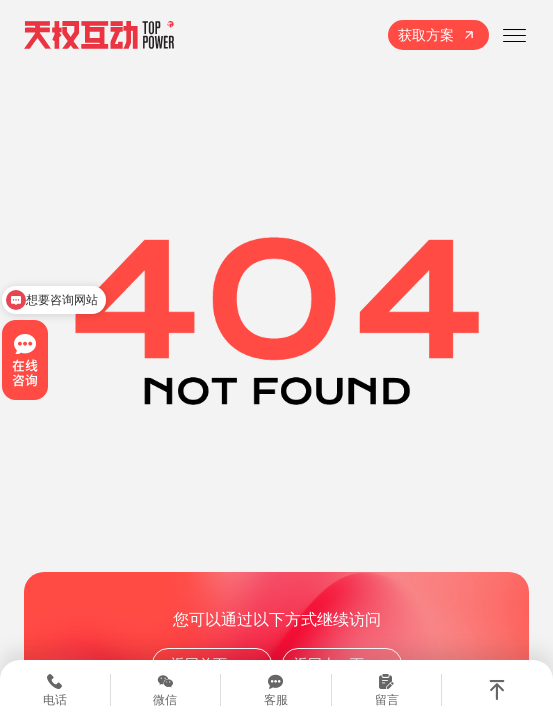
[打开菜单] (514, 35)
